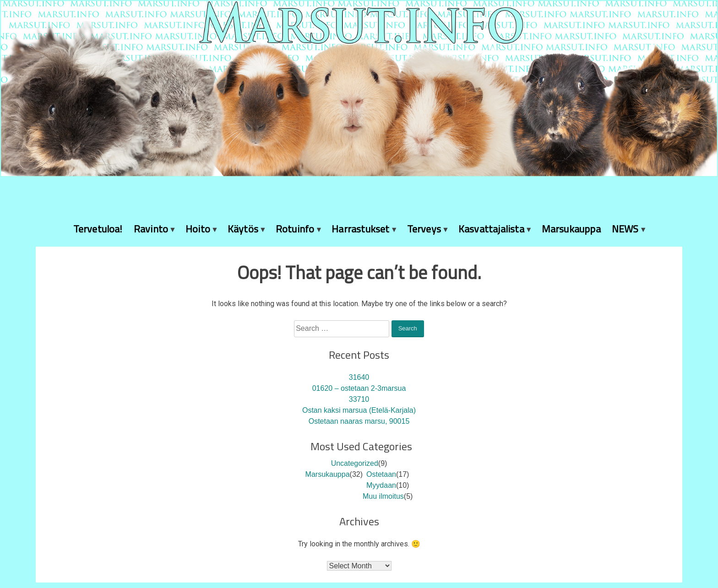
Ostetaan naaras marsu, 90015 (359, 421)
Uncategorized (355, 463)
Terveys (424, 229)
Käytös (243, 229)
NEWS (625, 229)
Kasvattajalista (491, 229)
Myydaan (381, 485)
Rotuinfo (295, 229)
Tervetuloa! (98, 229)
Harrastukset (360, 229)
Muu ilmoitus (383, 496)
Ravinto (151, 229)
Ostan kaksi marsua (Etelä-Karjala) (359, 410)
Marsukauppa (571, 229)
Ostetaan (381, 474)
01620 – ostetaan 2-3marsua (359, 388)
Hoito (198, 229)
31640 (359, 377)
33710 (359, 399)
